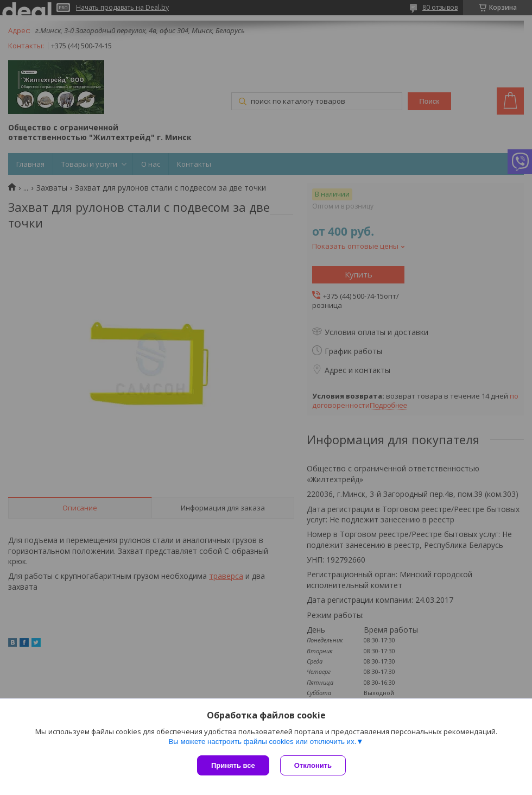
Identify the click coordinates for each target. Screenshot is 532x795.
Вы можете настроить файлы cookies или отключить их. (262, 742)
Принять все (233, 765)
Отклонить (313, 765)
